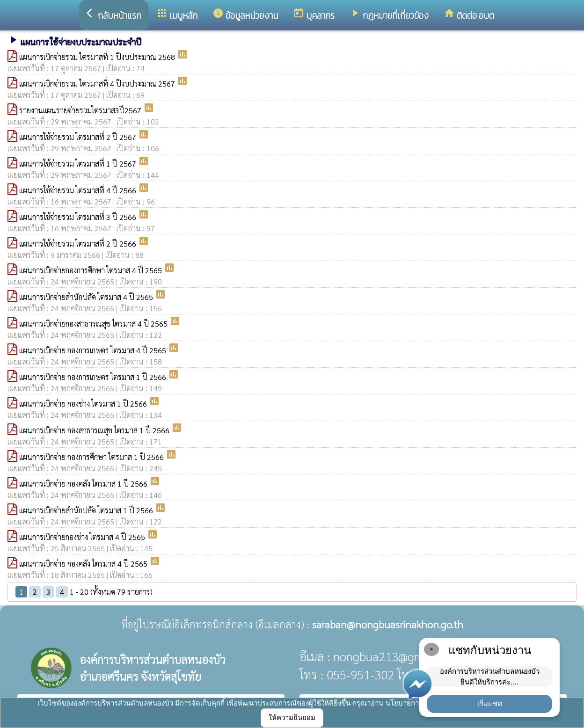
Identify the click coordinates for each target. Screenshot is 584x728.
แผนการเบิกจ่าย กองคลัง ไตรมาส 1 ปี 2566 (84, 484)
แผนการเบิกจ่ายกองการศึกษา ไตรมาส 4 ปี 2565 (91, 270)
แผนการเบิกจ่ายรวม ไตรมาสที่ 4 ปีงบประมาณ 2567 (98, 84)
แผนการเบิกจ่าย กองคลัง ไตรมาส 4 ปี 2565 (84, 564)
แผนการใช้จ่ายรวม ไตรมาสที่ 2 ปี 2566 (79, 244)
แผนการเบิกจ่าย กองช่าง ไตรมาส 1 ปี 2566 (84, 404)
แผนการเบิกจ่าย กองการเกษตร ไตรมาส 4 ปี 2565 (94, 350)
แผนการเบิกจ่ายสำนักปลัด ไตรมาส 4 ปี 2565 (87, 297)
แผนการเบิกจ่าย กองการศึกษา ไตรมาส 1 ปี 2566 (92, 457)
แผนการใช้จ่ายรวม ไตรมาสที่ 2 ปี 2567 (79, 137)
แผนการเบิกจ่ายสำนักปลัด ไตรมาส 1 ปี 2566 (87, 510)
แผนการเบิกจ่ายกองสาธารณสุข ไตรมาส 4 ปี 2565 (94, 324)
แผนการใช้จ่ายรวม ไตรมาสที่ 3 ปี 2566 (79, 217)
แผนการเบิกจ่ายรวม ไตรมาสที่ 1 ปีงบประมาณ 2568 (98, 57)
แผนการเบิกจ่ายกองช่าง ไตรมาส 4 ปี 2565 (83, 537)
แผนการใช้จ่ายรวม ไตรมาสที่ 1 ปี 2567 (79, 164)
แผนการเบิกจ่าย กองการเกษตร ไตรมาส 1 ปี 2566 (94, 377)
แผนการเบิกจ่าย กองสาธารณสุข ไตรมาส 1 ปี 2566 (95, 430)
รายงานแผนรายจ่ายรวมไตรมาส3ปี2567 (81, 110)
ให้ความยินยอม (292, 717)
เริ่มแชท (490, 703)
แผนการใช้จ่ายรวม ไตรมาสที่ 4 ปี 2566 (79, 190)
